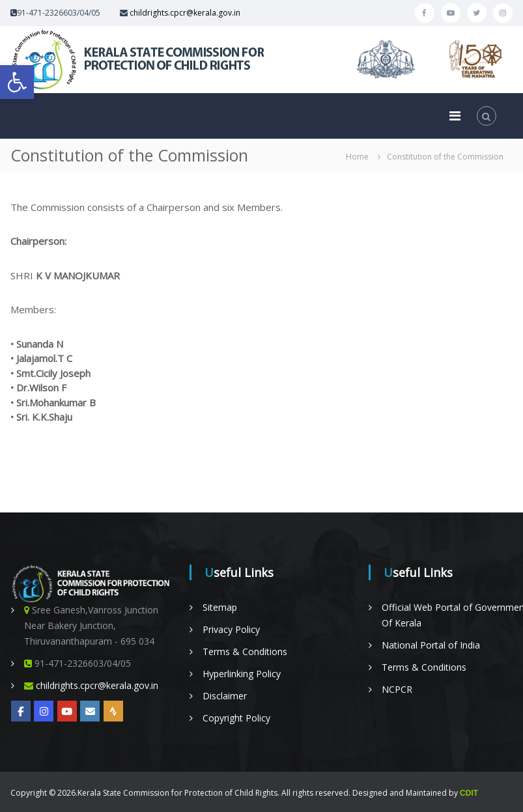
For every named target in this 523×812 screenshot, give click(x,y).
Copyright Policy (236, 718)
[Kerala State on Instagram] (44, 711)
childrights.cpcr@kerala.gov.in (185, 13)
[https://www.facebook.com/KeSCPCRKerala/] (21, 711)
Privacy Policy (231, 629)
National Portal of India (431, 645)
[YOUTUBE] (67, 711)
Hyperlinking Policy (242, 674)
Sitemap (220, 607)
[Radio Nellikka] (113, 711)
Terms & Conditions (245, 651)
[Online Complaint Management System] (90, 711)
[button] (17, 82)
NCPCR (397, 689)
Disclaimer (225, 696)
